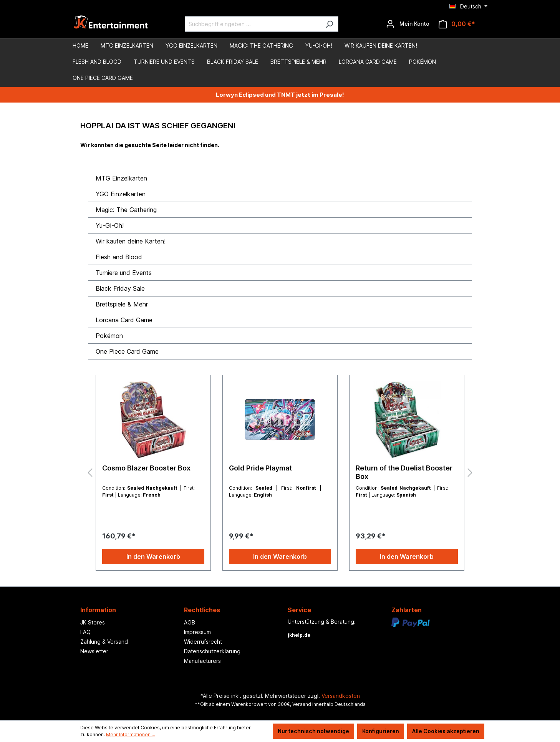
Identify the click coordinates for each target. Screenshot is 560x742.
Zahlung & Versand (104, 642)
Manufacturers (202, 661)
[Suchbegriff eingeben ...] (253, 24)
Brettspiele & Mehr (122, 304)
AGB (190, 622)
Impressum (197, 632)
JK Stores (93, 622)
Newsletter (94, 651)
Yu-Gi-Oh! (110, 225)
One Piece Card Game (127, 351)
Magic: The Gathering (126, 210)
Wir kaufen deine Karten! (131, 241)
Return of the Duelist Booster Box (404, 472)
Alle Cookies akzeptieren (446, 731)
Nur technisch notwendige (313, 731)
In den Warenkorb (153, 556)
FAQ (85, 632)
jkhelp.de (299, 635)
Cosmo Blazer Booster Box (146, 468)
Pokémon (109, 336)
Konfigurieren (381, 731)
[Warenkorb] (457, 24)
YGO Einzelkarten (121, 194)
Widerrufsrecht (203, 642)
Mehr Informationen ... (131, 735)
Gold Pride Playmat (260, 468)
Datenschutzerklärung (212, 651)
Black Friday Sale (120, 288)
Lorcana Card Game (124, 320)
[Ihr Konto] (408, 24)
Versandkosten (341, 696)
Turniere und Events (124, 273)
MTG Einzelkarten (121, 178)
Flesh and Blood (119, 257)
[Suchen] (329, 24)
